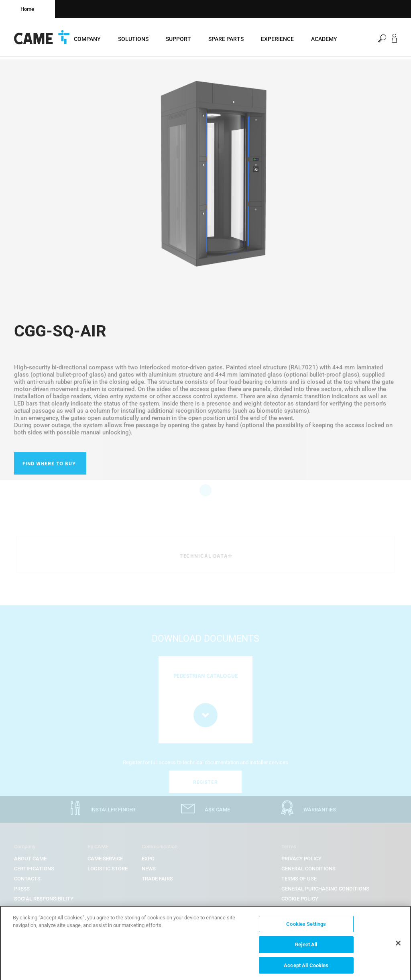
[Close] (398, 947)
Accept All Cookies (306, 969)
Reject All (306, 948)
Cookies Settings (306, 928)
